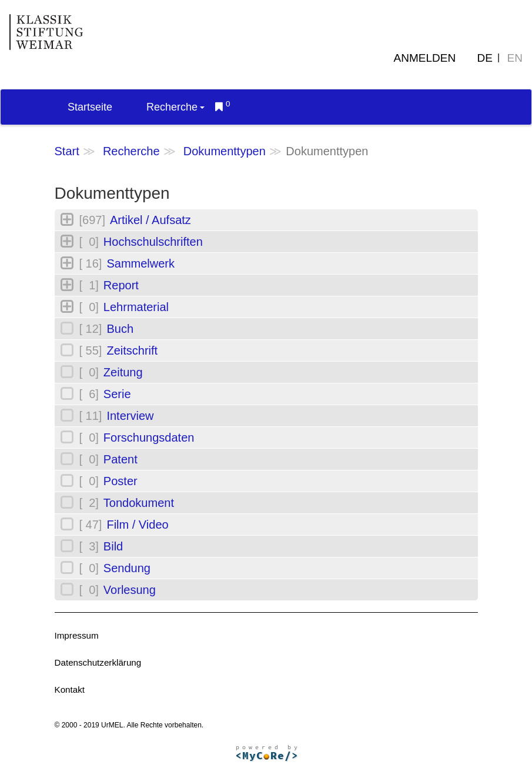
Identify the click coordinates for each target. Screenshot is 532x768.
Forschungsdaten (149, 438)
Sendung (127, 568)
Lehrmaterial (136, 307)
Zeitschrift (132, 350)
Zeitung (123, 372)
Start (67, 151)
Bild (113, 546)
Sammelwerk (140, 263)
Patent (121, 459)
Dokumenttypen (225, 151)
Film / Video (137, 525)
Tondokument (139, 503)
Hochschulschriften (153, 242)
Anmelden (425, 58)
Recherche (175, 107)
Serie (117, 394)
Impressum (77, 635)
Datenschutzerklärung (98, 662)
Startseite (90, 107)
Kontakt (70, 689)
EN (515, 58)
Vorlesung (130, 590)
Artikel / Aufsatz (150, 220)
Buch (120, 329)
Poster (121, 481)
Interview (130, 416)
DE (485, 58)
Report (121, 285)
